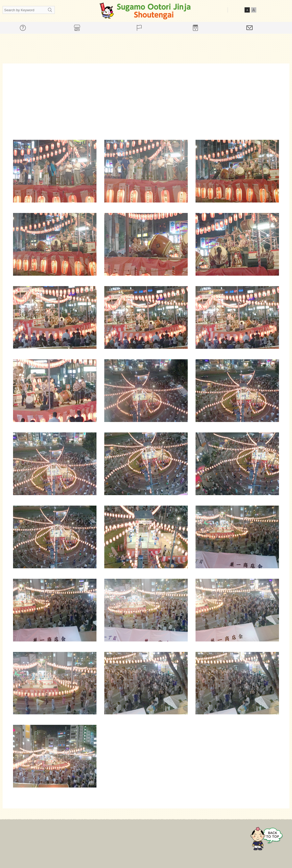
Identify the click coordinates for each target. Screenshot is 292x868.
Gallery (181, 837)
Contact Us (208, 837)
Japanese (267, 10)
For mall (103, 837)
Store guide (132, 837)
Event (158, 837)
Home (79, 837)
